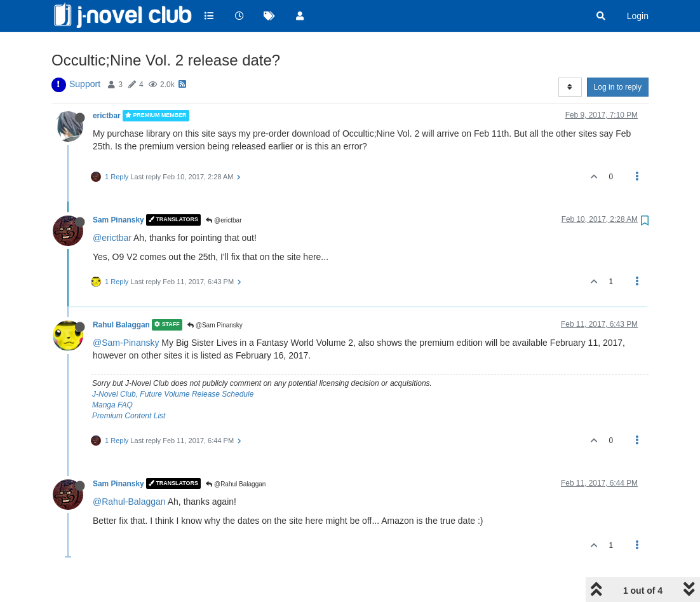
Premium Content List (129, 416)
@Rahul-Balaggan (129, 502)
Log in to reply (618, 87)
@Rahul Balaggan (236, 484)
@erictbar (224, 220)
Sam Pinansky (118, 220)
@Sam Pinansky (215, 325)
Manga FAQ (112, 405)
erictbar (107, 116)
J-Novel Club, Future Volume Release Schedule (173, 394)
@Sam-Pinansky (126, 343)
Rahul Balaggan (121, 325)
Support (85, 84)
